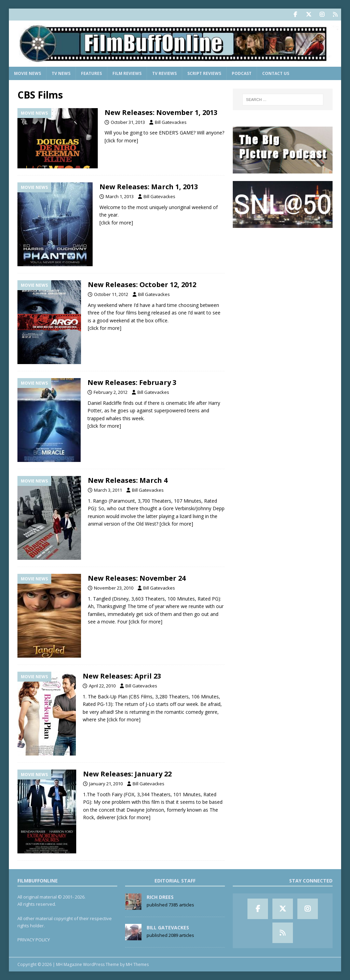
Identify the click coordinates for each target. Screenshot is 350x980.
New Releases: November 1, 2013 (161, 112)
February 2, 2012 (111, 392)
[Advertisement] (283, 279)
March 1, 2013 (120, 196)
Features (91, 73)
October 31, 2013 (128, 122)
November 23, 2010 (114, 588)
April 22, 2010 (102, 686)
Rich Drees (160, 897)
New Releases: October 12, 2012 (142, 285)
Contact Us (276, 73)
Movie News (28, 73)
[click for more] (121, 140)
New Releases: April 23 (122, 676)
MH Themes (137, 964)
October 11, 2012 (111, 294)
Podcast (242, 73)
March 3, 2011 (108, 490)
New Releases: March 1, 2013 (149, 187)
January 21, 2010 (106, 784)
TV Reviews (164, 73)
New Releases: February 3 (132, 382)
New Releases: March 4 (128, 480)
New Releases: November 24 (137, 578)
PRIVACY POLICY (34, 940)
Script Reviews (204, 73)
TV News (61, 73)
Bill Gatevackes (171, 122)
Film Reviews (127, 73)
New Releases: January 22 (127, 774)
